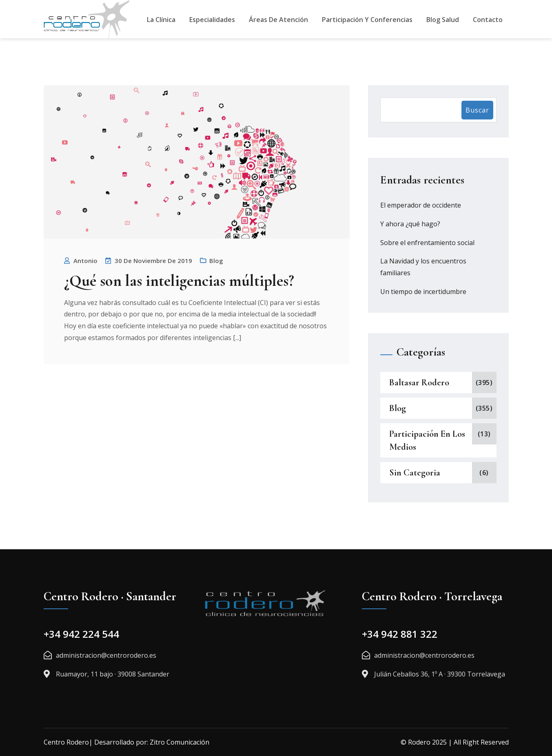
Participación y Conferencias (367, 20)
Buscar (477, 110)
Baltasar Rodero (419, 382)
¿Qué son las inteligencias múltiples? (179, 281)
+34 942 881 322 (400, 634)
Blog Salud (443, 20)
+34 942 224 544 (81, 634)
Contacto (488, 20)
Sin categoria (415, 473)
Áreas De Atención (278, 20)
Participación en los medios (427, 440)
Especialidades (212, 20)
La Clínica (161, 20)
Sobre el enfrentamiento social (427, 243)
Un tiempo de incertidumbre (423, 292)
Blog (216, 261)
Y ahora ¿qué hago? (410, 224)
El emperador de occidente (421, 205)
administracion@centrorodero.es (106, 655)
